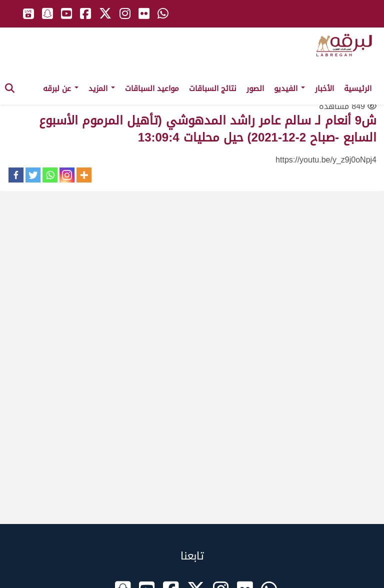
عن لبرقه (61, 88)
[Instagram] (67, 175)
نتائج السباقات (213, 88)
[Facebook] (16, 175)
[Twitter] (33, 175)
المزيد (102, 88)
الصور (255, 88)
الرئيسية (358, 88)
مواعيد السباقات (152, 88)
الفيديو (289, 88)
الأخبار (324, 88)
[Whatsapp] (50, 175)
